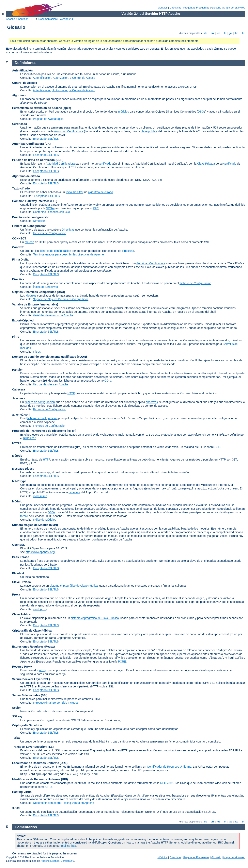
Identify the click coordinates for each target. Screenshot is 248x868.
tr (243, 33)
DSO (201, 112)
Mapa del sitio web (234, 8)
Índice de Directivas (45, 287)
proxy (43, 670)
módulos (123, 112)
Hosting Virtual (22, 792)
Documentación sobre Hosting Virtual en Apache (64, 803)
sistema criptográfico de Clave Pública (74, 586)
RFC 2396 (167, 783)
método (29, 242)
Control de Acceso (25, 83)
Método (17, 456)
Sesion (17, 708)
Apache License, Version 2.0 (57, 861)
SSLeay (17, 716)
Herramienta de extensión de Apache (37, 108)
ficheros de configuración (55, 251)
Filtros (37, 352)
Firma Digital (21, 260)
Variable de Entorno (25, 304)
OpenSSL (19, 545)
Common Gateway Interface (31, 201)
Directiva (18, 279)
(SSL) (46, 679)
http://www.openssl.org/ (40, 552)
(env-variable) (49, 304)
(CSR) (59, 160)
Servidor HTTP (27, 19)
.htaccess (19, 398)
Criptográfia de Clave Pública (32, 631)
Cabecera (19, 389)
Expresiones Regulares (28, 647)
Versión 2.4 (66, 19)
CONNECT (19, 238)
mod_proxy (40, 609)
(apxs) (67, 108)
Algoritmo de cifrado (26, 176)
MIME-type (19, 481)
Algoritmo (19, 95)
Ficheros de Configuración (50, 233)
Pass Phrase (21, 557)
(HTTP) (72, 431)
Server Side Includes (26, 695)
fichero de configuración (40, 402)
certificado (105, 164)
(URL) (64, 763)
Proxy (16, 595)
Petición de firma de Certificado (33, 160)
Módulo (17, 501)
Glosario (216, 8)
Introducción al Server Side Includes (56, 703)
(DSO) (61, 292)
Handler (17, 370)
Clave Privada (206, 164)
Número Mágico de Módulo (30, 525)
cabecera (75, 492)
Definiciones (26, 63)
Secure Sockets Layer (27, 679)
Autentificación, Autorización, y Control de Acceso (64, 78)
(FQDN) (82, 357)
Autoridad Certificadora (69, 131)
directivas (128, 251)
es (219, 33)
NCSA (50, 208)
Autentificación (22, 70)
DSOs (51, 512)
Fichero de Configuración (29, 226)
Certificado (20, 124)
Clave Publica (21, 614)
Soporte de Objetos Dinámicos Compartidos (61, 299)
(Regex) (50, 647)
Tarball (17, 738)
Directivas (175, 8)
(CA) (48, 144)
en (212, 33)
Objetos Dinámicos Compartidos (34, 292)
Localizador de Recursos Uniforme (36, 763)
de (205, 33)
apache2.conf (21, 415)
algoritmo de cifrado (101, 192)
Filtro (16, 337)
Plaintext (18, 573)
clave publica (149, 131)
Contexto (18, 247)
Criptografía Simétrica (27, 725)
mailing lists (68, 846)
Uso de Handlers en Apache (51, 384)
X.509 (16, 808)
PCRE (122, 662)
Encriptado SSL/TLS (46, 139)
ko (237, 33)
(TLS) (50, 747)
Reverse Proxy (22, 667)
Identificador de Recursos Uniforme (169, 767)
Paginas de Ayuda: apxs (48, 119)
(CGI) (54, 201)
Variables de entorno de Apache (53, 315)
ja (231, 33)
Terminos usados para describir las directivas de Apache (68, 254)
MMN (53, 525)
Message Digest (23, 469)
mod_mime (40, 496)
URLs (49, 787)
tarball (24, 516)
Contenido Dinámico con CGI (51, 212)
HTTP (71, 393)
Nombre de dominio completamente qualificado (44, 357)
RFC (96, 208)
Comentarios (26, 827)
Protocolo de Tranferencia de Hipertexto (39, 431)
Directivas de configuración (31, 217)
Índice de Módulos (45, 520)
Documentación (47, 19)
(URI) (64, 779)
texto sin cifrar (74, 192)
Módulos (162, 8)
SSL (217, 447)
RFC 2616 (30, 438)
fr (225, 33)
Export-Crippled (23, 320)
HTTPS (17, 443)
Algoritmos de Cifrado (43, 565)
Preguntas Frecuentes (196, 8)
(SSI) (44, 695)
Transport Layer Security (29, 747)
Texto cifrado (21, 188)
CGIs (108, 381)
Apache (11, 19)
